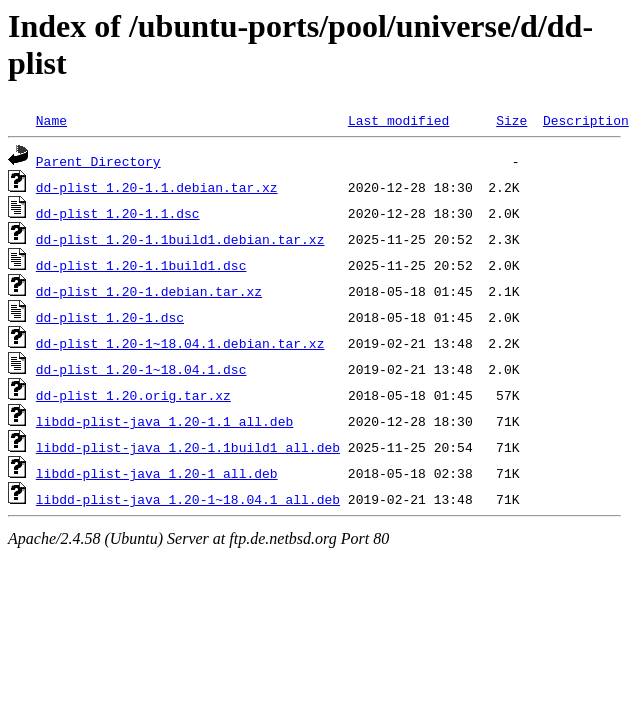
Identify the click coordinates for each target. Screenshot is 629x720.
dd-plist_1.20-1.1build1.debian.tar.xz (180, 239)
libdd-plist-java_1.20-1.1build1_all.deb (188, 447)
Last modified (398, 120)
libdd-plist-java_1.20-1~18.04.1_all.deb (188, 499)
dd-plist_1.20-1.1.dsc (118, 213)
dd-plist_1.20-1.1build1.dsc (141, 265)
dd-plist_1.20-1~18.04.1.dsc (141, 369)
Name (51, 120)
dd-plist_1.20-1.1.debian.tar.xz (157, 187)
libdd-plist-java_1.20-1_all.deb (157, 473)
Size (511, 120)
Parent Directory (98, 161)
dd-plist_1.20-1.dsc (110, 317)
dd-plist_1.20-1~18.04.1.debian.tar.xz (180, 343)
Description (586, 120)
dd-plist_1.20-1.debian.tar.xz (149, 291)
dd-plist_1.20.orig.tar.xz (133, 395)
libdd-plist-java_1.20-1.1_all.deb (164, 421)
